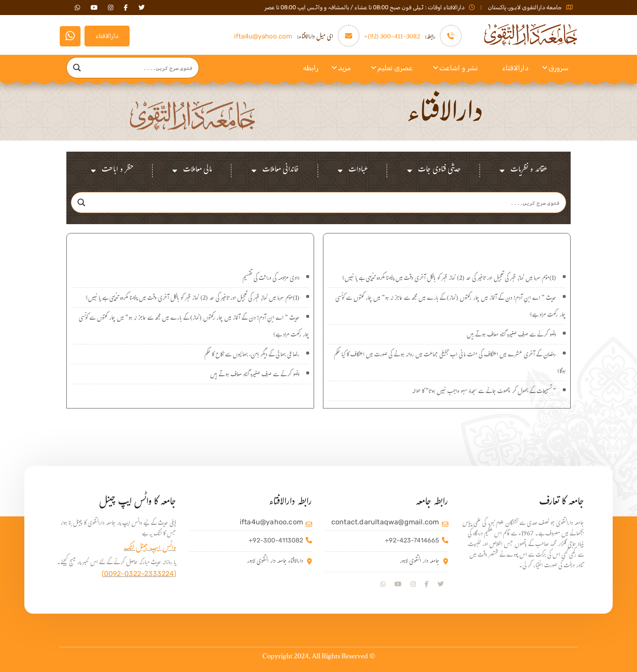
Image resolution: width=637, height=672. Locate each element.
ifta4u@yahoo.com (263, 36)
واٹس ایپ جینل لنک (150, 549)
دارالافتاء (107, 36)
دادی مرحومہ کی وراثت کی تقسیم (271, 279)
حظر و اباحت (111, 171)
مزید (344, 68)
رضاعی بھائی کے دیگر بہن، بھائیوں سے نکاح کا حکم (252, 355)
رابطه (311, 68)
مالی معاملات (192, 171)
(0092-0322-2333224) (139, 574)
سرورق (558, 68)
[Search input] (141, 68)
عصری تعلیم (395, 68)
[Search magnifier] (77, 68)
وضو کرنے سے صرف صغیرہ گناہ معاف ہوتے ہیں (511, 336)
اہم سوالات (190, 247)
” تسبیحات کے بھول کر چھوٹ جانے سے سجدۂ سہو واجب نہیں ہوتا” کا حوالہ (484, 392)
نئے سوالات (447, 247)
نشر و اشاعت (459, 68)
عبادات (352, 171)
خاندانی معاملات (274, 171)
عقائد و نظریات (523, 171)
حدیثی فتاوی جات (433, 171)
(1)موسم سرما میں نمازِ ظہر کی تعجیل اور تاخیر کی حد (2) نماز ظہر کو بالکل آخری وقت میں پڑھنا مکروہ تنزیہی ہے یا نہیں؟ (449, 279)
